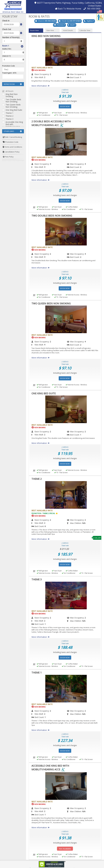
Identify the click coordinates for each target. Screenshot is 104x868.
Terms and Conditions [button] (12, 147)
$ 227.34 (65, 740)
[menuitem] (13, 137)
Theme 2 (9, 116)
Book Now (65, 106)
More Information (41, 86)
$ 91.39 (65, 96)
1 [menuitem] (81, 77)
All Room (9, 91)
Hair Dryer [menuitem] (57, 113)
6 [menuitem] (45, 526)
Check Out (7, 29)
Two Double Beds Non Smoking (13, 101)
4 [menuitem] (50, 164)
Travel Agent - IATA (9, 73)
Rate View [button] (50, 30)
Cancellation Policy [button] (11, 152)
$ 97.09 (65, 190)
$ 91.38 (65, 838)
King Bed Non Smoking (12, 95)
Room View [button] (34, 30)
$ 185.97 (65, 554)
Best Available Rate (42, 68)
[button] (13, 5)
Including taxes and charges (65, 101)
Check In (6, 21)
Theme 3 (9, 119)
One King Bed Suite (14, 110)
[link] (52, 864)
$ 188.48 (65, 647)
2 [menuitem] (50, 74)
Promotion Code (8, 66)
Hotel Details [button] (68, 30)
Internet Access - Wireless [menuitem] (76, 113)
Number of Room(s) (11, 37)
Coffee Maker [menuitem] (72, 207)
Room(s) (60, 25)
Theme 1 (9, 113)
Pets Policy (8, 157)
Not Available (65, 849)
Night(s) (90, 21)
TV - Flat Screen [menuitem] (61, 115)
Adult (72, 25)
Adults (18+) (7, 49)
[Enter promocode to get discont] (14, 69)
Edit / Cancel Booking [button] (12, 137)
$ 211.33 (64, 549)
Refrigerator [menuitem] (42, 113)
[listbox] (13, 41)
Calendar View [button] (85, 30)
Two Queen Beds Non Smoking (13, 106)
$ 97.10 (65, 278)
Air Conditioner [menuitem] (44, 115)
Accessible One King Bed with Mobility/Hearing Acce (14, 125)
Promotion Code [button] (11, 142)
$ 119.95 (65, 454)
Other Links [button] (13, 131)
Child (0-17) (6, 56)
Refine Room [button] (13, 84)
